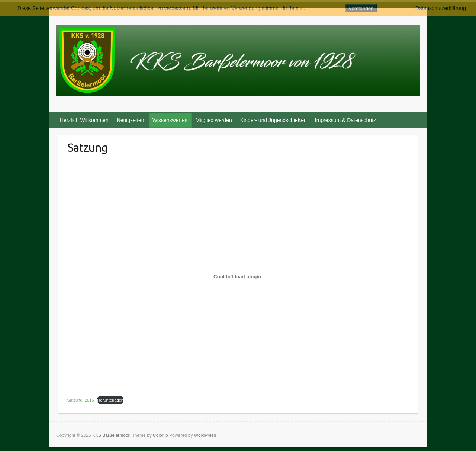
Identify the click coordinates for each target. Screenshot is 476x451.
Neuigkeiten (131, 120)
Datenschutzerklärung (441, 8)
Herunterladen (110, 400)
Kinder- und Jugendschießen (274, 120)
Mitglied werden (214, 120)
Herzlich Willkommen (84, 120)
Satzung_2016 (81, 400)
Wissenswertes (170, 120)
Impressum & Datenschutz (345, 120)
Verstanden (361, 8)
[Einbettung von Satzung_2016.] (238, 276)
